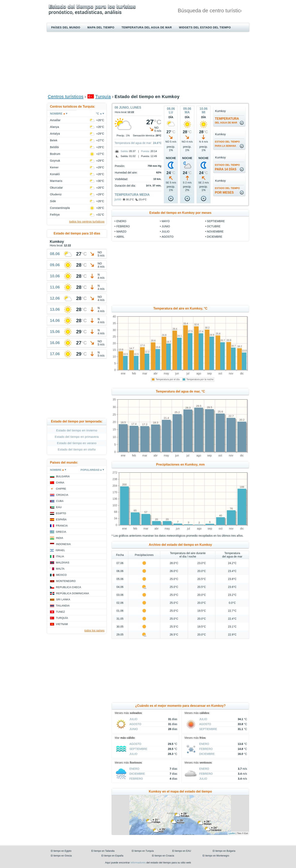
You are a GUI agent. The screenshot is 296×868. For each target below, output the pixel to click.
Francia (62, 526)
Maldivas (63, 563)
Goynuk (55, 161)
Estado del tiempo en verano (77, 443)
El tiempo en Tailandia (103, 851)
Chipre (61, 489)
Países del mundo (66, 27)
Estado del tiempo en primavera (77, 437)
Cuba (60, 501)
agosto (168, 237)
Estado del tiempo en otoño (77, 449)
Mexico (61, 575)
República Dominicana (73, 593)
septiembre (216, 221)
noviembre (215, 231)
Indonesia (63, 544)
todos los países (94, 631)
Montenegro (66, 581)
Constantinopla (60, 208)
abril (120, 237)
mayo (166, 221)
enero (121, 221)
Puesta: (145, 151)
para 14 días (227, 167)
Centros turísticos (66, 97)
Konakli (55, 174)
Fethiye (55, 215)
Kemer (54, 167)
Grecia (61, 532)
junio (118, 199)
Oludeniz (56, 194)
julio (166, 231)
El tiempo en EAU (182, 851)
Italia (60, 556)
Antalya (55, 134)
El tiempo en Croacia (163, 856)
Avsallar (55, 120)
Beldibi (54, 147)
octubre (214, 226)
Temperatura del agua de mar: (133, 143)
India (60, 538)
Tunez (60, 612)
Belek (54, 140)
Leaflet (232, 833)
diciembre (215, 237)
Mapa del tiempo (101, 27)
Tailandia (63, 606)
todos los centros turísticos (87, 221)
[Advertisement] (148, 63)
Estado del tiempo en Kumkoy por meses (180, 213)
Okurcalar (56, 188)
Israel (60, 550)
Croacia (62, 495)
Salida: (124, 151)
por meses (227, 190)
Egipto (61, 513)
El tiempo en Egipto (61, 851)
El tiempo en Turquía (143, 851)
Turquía (103, 97)
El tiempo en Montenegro (216, 856)
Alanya (55, 127)
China (60, 483)
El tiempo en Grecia (61, 856)
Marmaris (56, 181)
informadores (138, 863)
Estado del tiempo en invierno (77, 430)
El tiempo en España (112, 856)
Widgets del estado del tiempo (205, 27)
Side (53, 201)
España (61, 519)
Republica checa (69, 587)
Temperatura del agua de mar (147, 27)
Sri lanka (63, 599)
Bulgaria (63, 476)
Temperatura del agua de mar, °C (180, 391)
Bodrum (55, 154)
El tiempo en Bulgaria (224, 851)
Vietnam (62, 624)
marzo (121, 231)
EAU (59, 507)
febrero (123, 226)
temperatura (227, 121)
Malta (60, 569)
